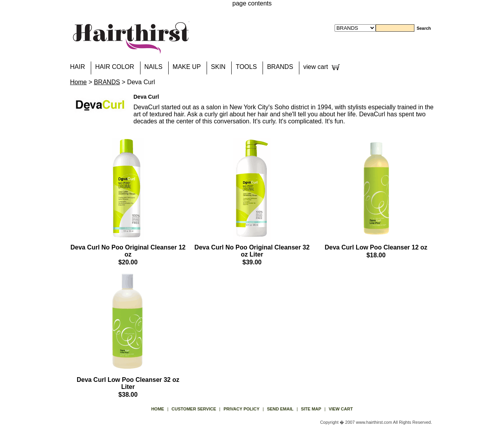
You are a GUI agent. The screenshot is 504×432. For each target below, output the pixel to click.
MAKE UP (187, 67)
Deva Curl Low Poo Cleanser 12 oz (376, 247)
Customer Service (194, 409)
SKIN (218, 67)
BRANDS (280, 67)
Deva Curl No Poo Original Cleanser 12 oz (128, 251)
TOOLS (246, 67)
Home (78, 82)
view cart (316, 67)
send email (280, 409)
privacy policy (241, 409)
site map (311, 409)
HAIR (77, 67)
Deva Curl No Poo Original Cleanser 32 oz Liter (252, 251)
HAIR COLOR (115, 67)
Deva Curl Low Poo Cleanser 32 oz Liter (128, 383)
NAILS (153, 67)
